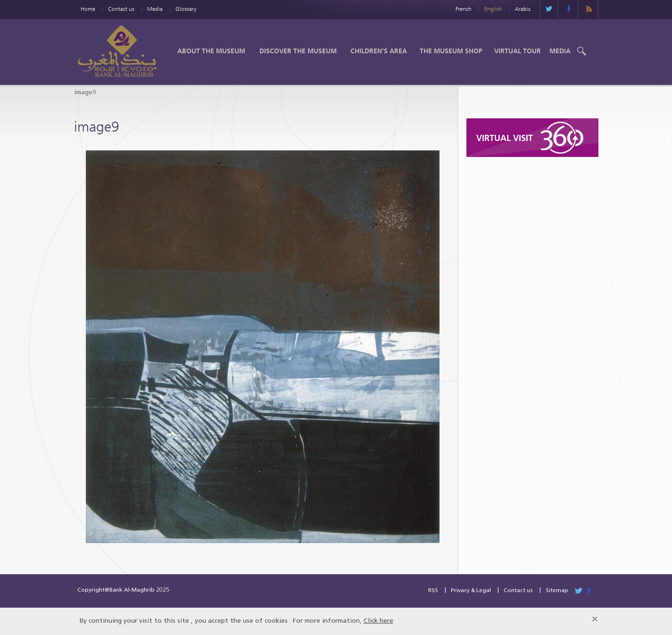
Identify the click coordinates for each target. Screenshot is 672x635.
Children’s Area (379, 51)
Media (155, 9)
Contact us (121, 9)
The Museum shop (451, 51)
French (464, 9)
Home (88, 9)
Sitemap (557, 591)
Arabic (523, 9)
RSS (433, 591)
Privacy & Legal (471, 591)
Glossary (186, 9)
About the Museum (211, 51)
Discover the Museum (298, 51)
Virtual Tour (518, 51)
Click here (378, 621)
